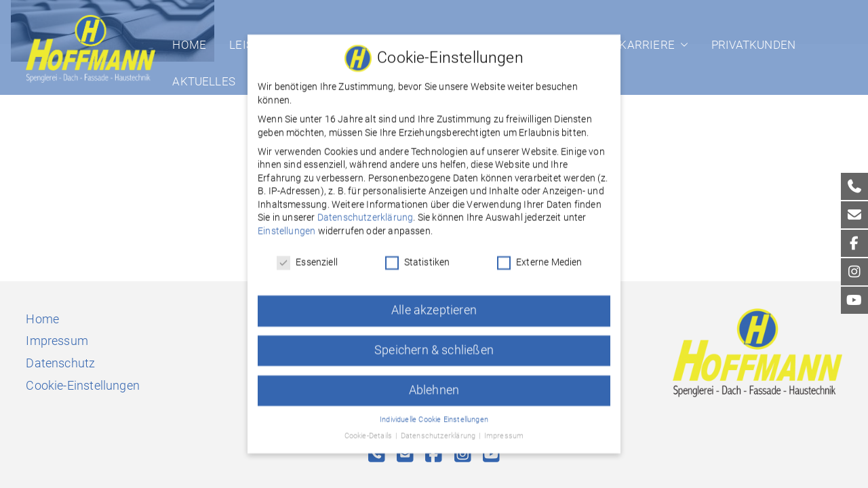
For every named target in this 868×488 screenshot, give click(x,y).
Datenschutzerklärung (366, 209)
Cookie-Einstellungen (83, 385)
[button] (682, 45)
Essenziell (307, 254)
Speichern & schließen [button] (434, 342)
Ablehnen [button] (434, 382)
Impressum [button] (504, 428)
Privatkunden (753, 45)
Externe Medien (540, 254)
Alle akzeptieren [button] (434, 302)
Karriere (653, 45)
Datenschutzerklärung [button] (439, 428)
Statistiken (418, 254)
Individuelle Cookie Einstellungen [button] (434, 411)
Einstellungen (287, 223)
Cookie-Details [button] (370, 428)
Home (189, 45)
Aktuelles (204, 81)
